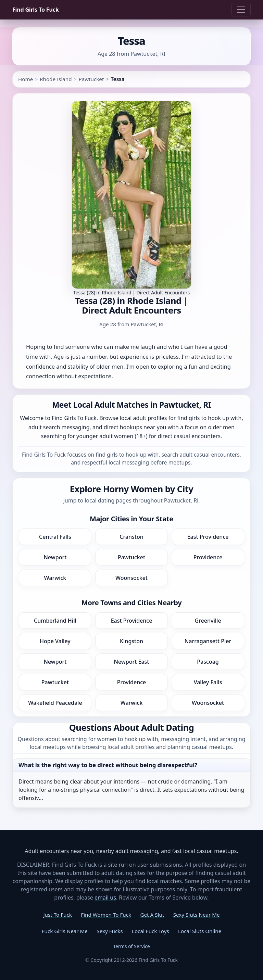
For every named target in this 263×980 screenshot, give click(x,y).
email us (105, 898)
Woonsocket (131, 578)
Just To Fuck (57, 915)
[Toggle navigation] (241, 10)
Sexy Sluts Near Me (197, 915)
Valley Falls (208, 682)
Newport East (132, 662)
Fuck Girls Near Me (65, 931)
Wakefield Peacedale (55, 703)
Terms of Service (131, 946)
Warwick (55, 578)
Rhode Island (56, 79)
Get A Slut (152, 915)
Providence (208, 557)
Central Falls (55, 537)
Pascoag (208, 662)
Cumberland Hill (55, 621)
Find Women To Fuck (106, 915)
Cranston (131, 537)
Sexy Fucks (110, 931)
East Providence (208, 537)
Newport (55, 557)
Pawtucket (91, 79)
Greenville (208, 621)
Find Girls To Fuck (35, 10)
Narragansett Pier (208, 641)
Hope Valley (55, 641)
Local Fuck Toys (151, 931)
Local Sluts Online (200, 931)
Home (26, 79)
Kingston (131, 641)
